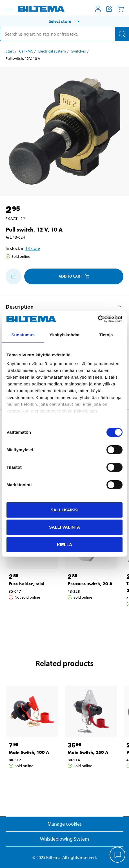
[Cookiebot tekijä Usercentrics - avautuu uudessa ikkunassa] (98, 319)
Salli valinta (64, 527)
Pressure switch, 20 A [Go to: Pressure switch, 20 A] (90, 584)
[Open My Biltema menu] (98, 9)
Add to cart (74, 276)
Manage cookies (65, 824)
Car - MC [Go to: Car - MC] (26, 51)
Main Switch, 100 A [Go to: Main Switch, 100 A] (29, 752)
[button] (64, 21)
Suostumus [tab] (23, 334)
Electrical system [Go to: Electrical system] (52, 51)
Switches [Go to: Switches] (79, 51)
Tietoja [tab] (106, 334)
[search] (64, 34)
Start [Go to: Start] (10, 51)
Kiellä (64, 545)
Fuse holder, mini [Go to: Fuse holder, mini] (26, 584)
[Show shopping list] (109, 9)
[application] (118, 855)
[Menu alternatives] (9, 9)
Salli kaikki (64, 510)
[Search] (122, 34)
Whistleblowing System (64, 839)
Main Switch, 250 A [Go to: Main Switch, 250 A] (88, 752)
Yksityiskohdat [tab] (64, 334)
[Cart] (121, 9)
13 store (33, 248)
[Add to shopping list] (14, 276)
